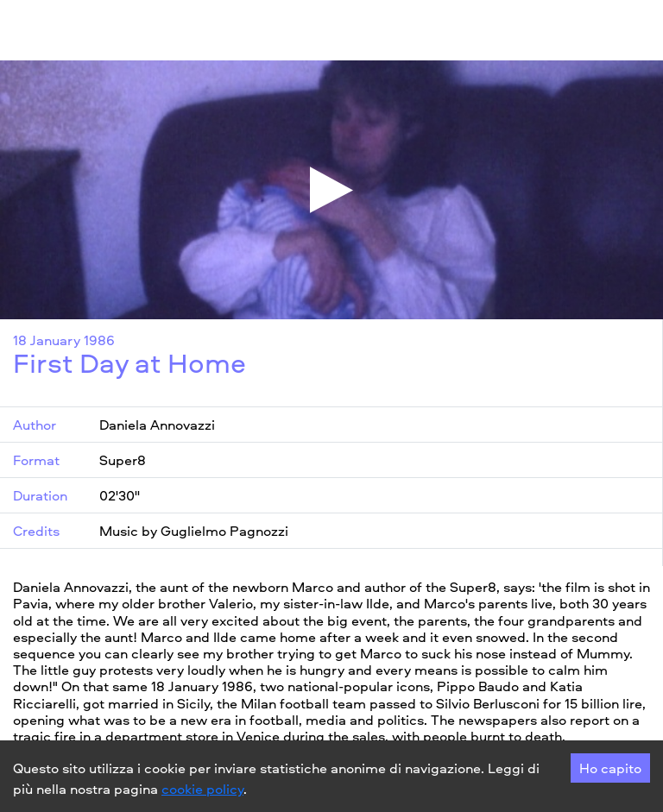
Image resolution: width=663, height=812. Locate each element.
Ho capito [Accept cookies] (610, 768)
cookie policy (202, 789)
